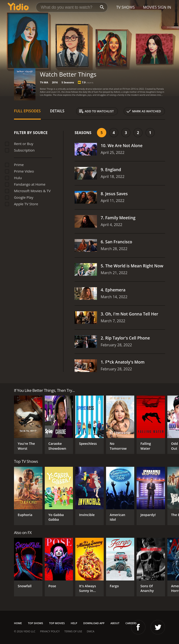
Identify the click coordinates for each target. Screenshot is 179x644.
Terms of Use (73, 631)
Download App (94, 623)
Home (18, 623)
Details (57, 111)
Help (74, 623)
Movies (150, 7)
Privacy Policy (50, 631)
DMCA (90, 631)
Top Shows (36, 623)
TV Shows (126, 7)
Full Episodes (27, 111)
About (115, 623)
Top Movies (57, 623)
